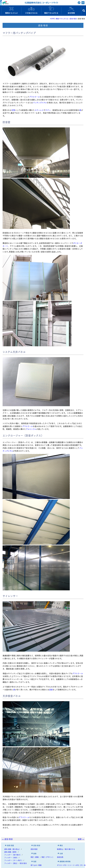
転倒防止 (60, 849)
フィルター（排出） (11, 863)
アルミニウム (31, 429)
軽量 (40, 865)
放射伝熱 (60, 857)
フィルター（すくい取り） (14, 860)
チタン (48, 110)
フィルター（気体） (11, 857)
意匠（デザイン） (48, 857)
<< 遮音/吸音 (7, 839)
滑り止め (34, 865)
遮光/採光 (23, 863)
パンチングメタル (40, 102)
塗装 (51, 689)
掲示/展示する (70, 849)
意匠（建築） (35, 857)
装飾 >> (81, 839)
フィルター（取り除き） (13, 855)
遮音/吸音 (34, 849)
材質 (13, 110)
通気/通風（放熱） (11, 852)
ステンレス (39, 110)
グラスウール (34, 97)
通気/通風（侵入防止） (12, 849)
